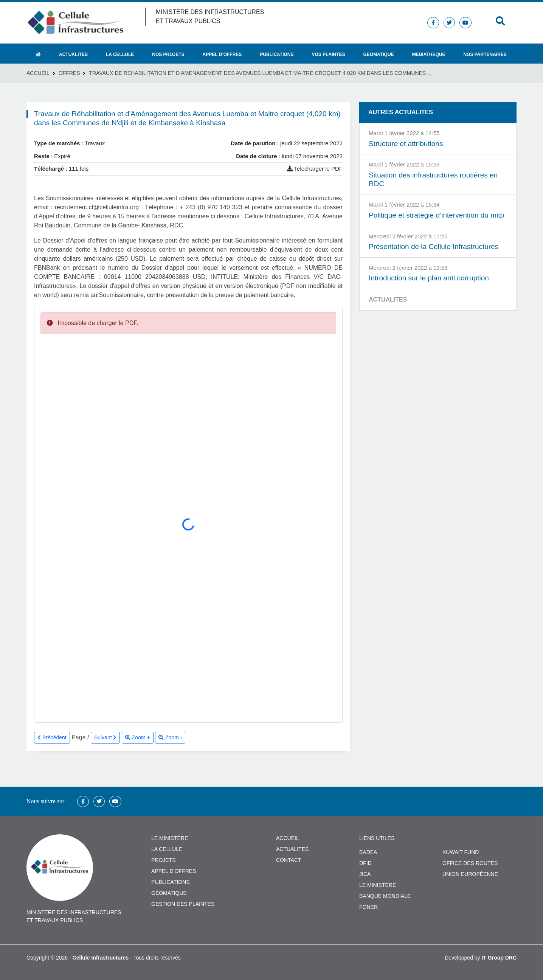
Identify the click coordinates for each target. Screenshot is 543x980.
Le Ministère (378, 885)
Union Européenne (470, 874)
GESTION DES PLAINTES (183, 904)
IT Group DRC (499, 958)
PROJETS (164, 860)
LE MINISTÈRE (170, 838)
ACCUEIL (288, 838)
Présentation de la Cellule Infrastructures (434, 247)
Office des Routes (470, 863)
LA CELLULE (167, 849)
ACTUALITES (292, 849)
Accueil (38, 73)
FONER (368, 907)
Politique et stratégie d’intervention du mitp (436, 215)
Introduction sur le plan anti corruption (429, 278)
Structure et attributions (406, 144)
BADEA (368, 852)
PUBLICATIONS (171, 882)
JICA (365, 874)
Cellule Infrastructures (101, 958)
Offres (69, 73)
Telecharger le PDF (315, 169)
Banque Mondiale (385, 896)
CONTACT (289, 860)
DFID (365, 863)
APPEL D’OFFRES (174, 871)
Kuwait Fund (461, 852)
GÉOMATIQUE (169, 893)
